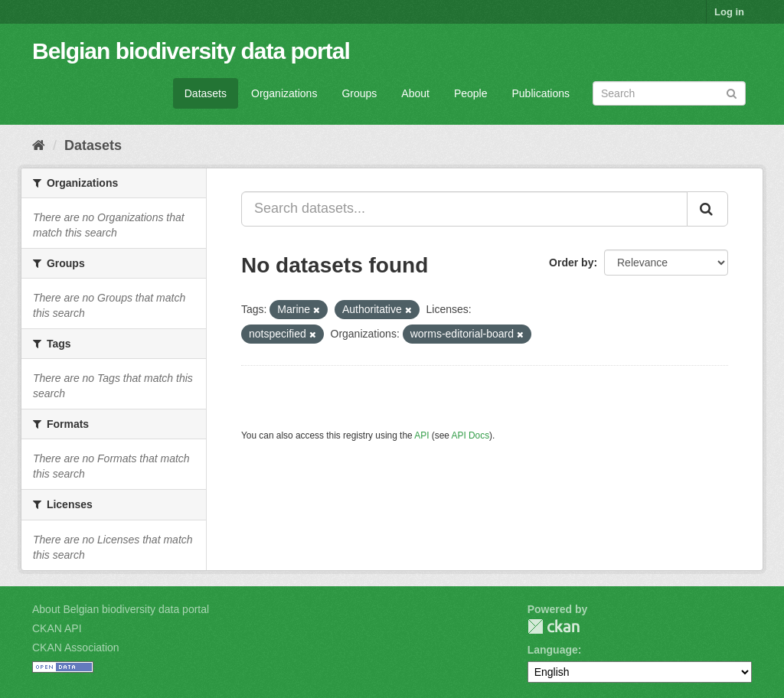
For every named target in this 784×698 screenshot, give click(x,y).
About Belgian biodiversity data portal (121, 609)
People (471, 93)
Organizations (284, 93)
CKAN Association (76, 647)
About (415, 93)
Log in (729, 12)
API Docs (471, 435)
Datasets (206, 93)
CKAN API (57, 628)
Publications (541, 93)
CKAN (554, 626)
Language (553, 650)
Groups (359, 93)
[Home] (39, 145)
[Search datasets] (669, 93)
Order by (571, 263)
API (421, 435)
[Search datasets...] (464, 209)
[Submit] (732, 92)
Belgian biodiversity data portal (191, 51)
